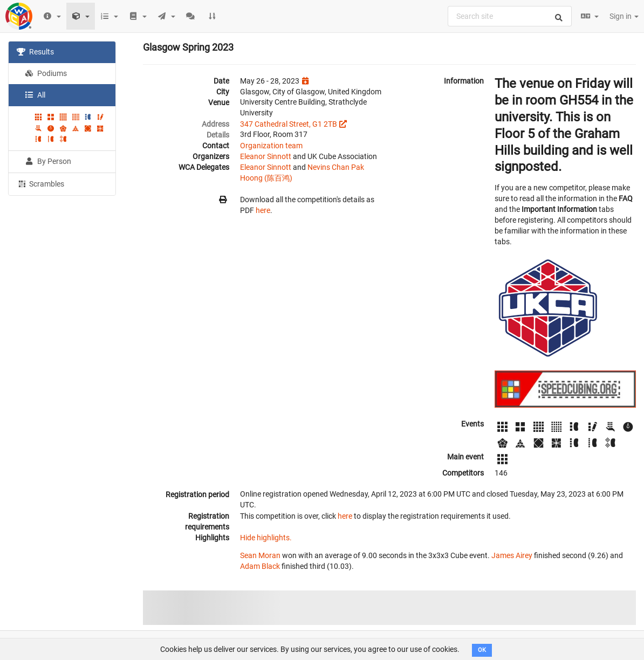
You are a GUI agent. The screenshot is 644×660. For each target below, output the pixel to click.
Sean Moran (260, 555)
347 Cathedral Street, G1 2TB (289, 124)
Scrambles (40, 183)
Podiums (46, 73)
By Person (48, 161)
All (35, 95)
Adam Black (260, 566)
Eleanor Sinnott (266, 156)
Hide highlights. (266, 538)
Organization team (271, 146)
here (263, 210)
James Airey (512, 555)
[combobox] (510, 16)
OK (482, 650)
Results (35, 52)
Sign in (624, 16)
